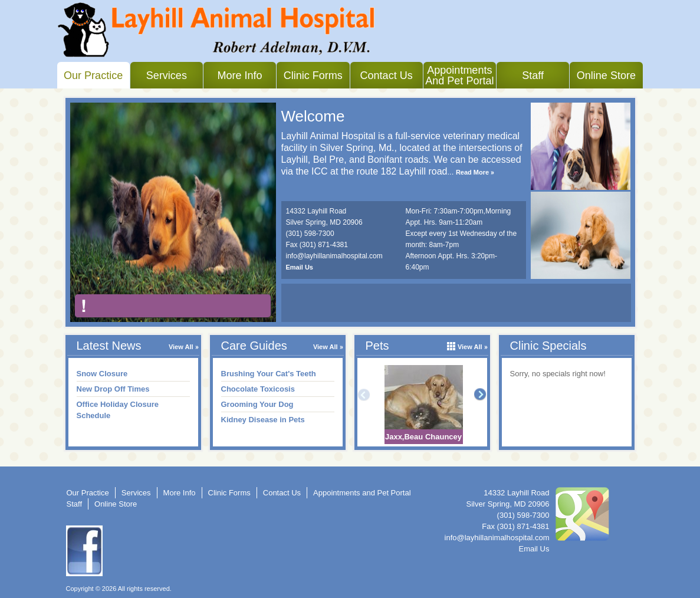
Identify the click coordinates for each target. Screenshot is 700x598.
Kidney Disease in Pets (263, 420)
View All (181, 347)
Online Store (606, 75)
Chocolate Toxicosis (258, 389)
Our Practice (93, 75)
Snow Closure (102, 374)
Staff (533, 75)
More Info (240, 75)
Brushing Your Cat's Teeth (269, 374)
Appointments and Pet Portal (459, 75)
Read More (472, 172)
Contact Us (387, 75)
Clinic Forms (313, 75)
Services (167, 75)
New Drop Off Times (113, 389)
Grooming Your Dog (257, 404)
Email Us (300, 267)
